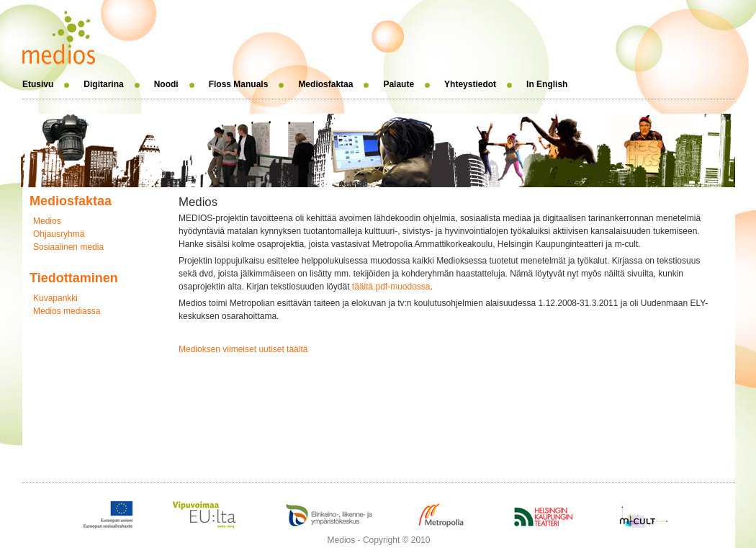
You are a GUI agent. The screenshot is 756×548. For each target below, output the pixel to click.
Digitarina (103, 84)
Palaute (399, 84)
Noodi (166, 84)
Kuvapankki (55, 298)
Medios (47, 221)
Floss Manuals (239, 84)
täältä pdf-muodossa (391, 287)
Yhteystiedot (470, 84)
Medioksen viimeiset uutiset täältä (243, 349)
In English (547, 84)
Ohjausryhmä (59, 234)
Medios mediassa (67, 311)
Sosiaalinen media (68, 247)
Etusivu (38, 84)
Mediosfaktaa (325, 84)
